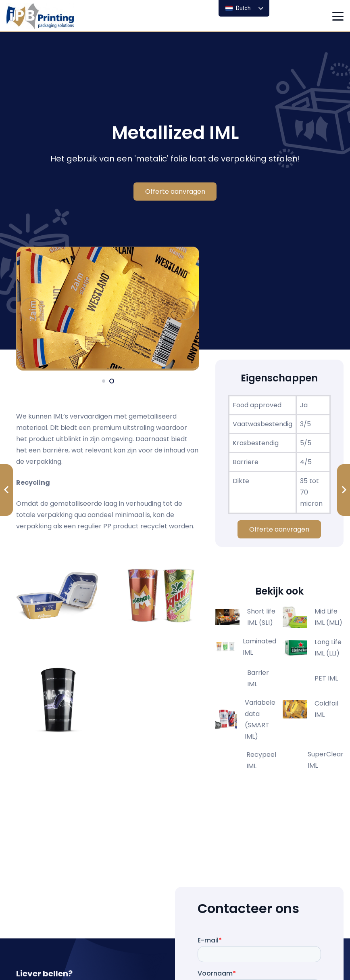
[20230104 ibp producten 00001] (57, 596)
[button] (338, 16)
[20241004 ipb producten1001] (158, 596)
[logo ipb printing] (40, 16)
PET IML (326, 678)
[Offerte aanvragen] (175, 192)
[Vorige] (31, 309)
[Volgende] (184, 309)
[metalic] (108, 309)
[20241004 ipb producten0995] (57, 697)
